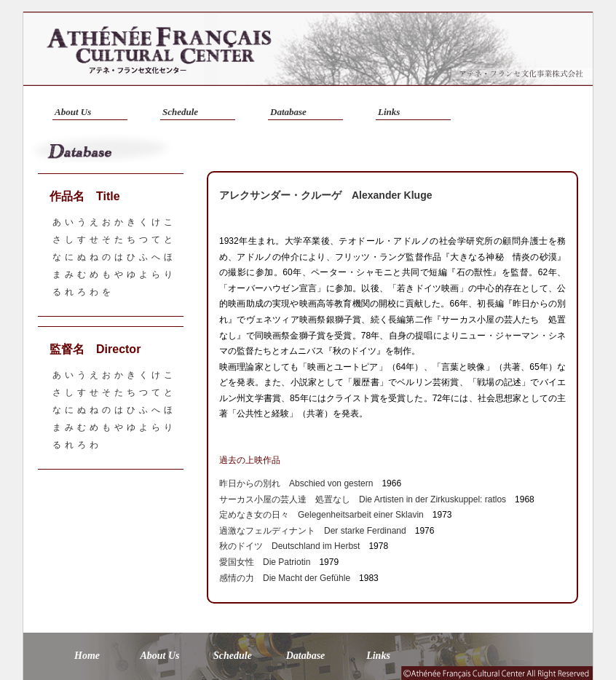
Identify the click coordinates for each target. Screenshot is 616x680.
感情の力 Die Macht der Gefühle (285, 578)
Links (389, 112)
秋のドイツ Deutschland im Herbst (289, 546)
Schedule (180, 112)
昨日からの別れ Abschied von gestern (296, 483)
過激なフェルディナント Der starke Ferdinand (313, 531)
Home (87, 656)
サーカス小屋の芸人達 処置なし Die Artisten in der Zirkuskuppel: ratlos (363, 499)
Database (288, 112)
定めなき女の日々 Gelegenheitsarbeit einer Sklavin (321, 515)
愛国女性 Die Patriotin (265, 562)
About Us (73, 112)
